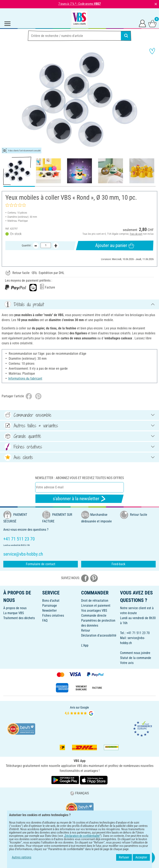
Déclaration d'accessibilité (99, 635)
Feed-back (118, 564)
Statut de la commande (136, 658)
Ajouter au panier (115, 246)
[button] (6, 100)
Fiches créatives (53, 616)
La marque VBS (14, 613)
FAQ (45, 620)
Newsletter (49, 611)
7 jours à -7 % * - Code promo (80, 4)
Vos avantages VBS (94, 611)
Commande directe (94, 616)
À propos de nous (15, 608)
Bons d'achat (51, 601)
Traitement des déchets (19, 618)
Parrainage (50, 606)
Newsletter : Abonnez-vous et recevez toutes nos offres (79, 478)
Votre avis (127, 663)
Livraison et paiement (96, 606)
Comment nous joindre (135, 653)
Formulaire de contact (41, 564)
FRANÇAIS (79, 793)
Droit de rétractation (95, 601)
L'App (85, 645)
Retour (86, 630)
